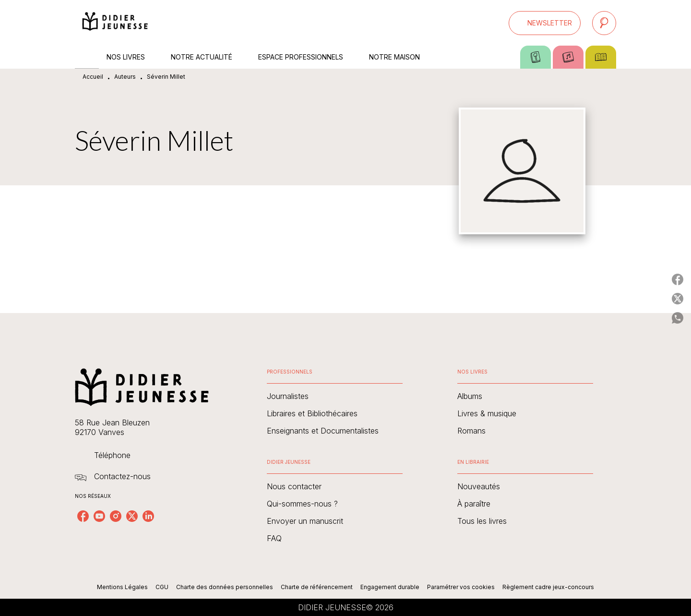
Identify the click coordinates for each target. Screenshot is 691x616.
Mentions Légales (122, 587)
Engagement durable (390, 587)
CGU (162, 587)
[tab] (87, 57)
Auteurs (125, 77)
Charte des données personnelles (225, 587)
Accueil (93, 77)
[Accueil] (115, 23)
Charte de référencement (317, 587)
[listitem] (83, 516)
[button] (545, 23)
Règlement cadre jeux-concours (548, 587)
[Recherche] (604, 23)
